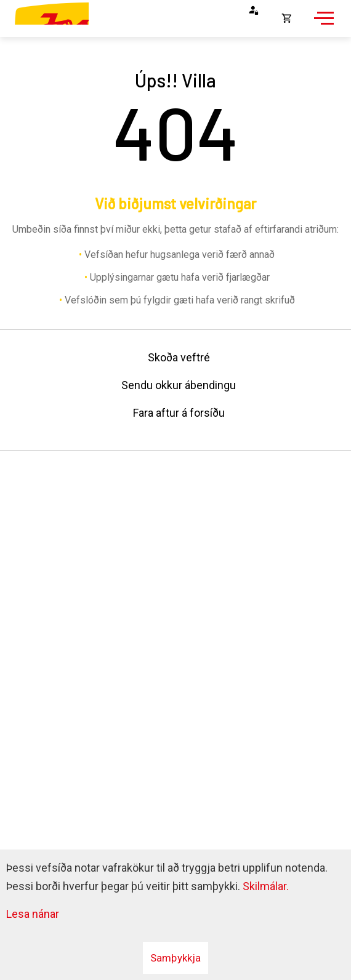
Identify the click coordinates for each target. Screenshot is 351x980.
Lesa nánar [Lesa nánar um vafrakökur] (33, 914)
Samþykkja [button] (175, 958)
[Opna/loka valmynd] (322, 25)
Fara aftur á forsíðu (179, 413)
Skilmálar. (266, 886)
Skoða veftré (179, 357)
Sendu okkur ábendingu (179, 385)
